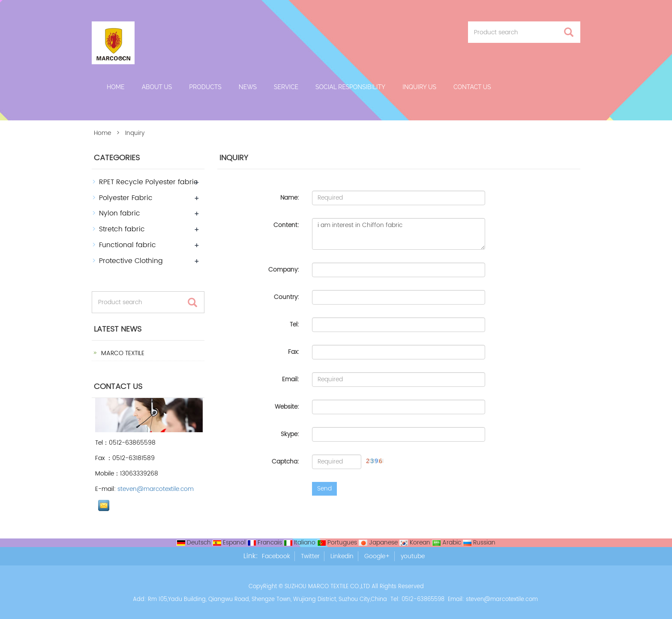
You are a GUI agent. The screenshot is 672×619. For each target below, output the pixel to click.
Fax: (294, 352)
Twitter (310, 556)
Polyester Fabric (126, 198)
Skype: (290, 434)
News (248, 87)
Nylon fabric (120, 213)
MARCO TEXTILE (122, 353)
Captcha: (285, 462)
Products (205, 87)
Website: (287, 407)
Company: (284, 270)
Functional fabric (127, 245)
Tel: (294, 324)
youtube (413, 556)
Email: (291, 379)
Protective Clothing (131, 261)
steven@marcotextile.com (156, 489)
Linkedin (342, 556)
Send (324, 489)
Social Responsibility (350, 87)
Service (286, 87)
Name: (290, 198)
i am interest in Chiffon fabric (399, 234)
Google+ (377, 556)
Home (116, 87)
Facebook (276, 556)
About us (157, 87)
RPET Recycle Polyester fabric (148, 182)
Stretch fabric (122, 229)
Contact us (472, 87)
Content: (286, 225)
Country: (286, 297)
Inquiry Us (419, 87)
